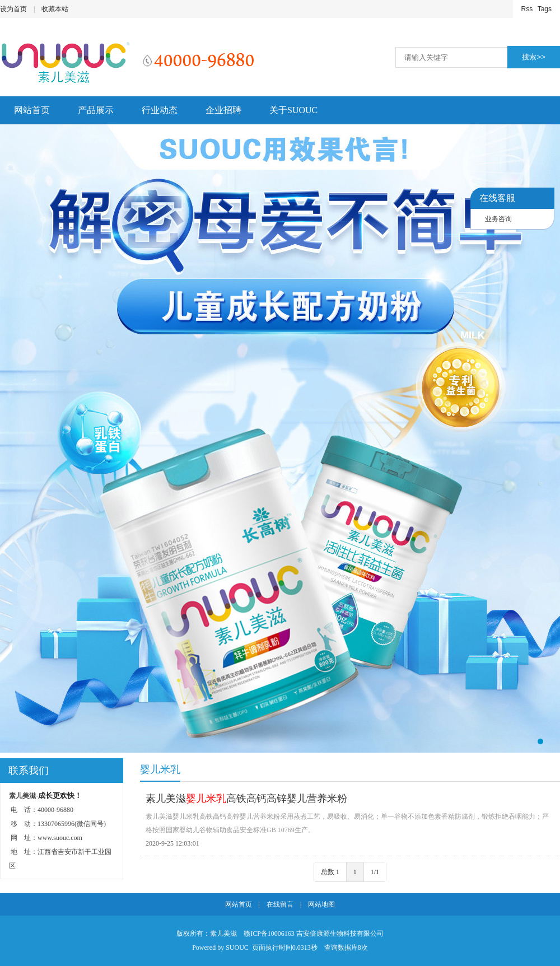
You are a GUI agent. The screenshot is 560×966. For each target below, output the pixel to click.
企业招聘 (223, 110)
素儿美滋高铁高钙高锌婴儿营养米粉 (246, 799)
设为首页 (13, 9)
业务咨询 (498, 219)
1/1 (375, 872)
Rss (527, 9)
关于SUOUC (293, 110)
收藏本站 (55, 9)
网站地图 (321, 904)
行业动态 (160, 110)
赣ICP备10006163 (269, 934)
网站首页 (32, 110)
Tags (545, 9)
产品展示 (96, 110)
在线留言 (280, 904)
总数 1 (330, 872)
